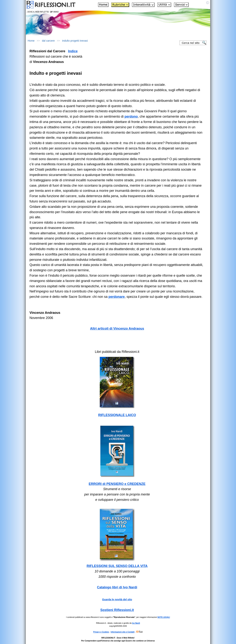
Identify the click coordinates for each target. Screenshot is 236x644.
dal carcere (48, 41)
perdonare (117, 297)
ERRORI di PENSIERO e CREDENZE (117, 484)
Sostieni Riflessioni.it (117, 610)
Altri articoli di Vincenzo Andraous (117, 329)
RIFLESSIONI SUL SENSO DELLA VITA (117, 566)
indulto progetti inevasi (75, 41)
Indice (73, 51)
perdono (131, 117)
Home (31, 41)
